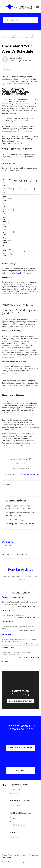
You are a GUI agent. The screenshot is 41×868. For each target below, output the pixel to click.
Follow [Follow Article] (7, 69)
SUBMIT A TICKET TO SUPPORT (20, 748)
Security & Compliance (18, 825)
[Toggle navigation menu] (37, 7)
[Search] (20, 20)
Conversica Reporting (14, 520)
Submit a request (30, 474)
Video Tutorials (15, 806)
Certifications (8, 610)
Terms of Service (21, 855)
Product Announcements (13, 597)
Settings (27, 38)
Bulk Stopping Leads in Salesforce (19, 524)
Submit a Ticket (15, 790)
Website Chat (8, 648)
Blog (11, 821)
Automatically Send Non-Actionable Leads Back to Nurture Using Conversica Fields (19, 640)
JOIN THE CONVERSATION (20, 701)
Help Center (14, 793)
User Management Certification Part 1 (15, 615)
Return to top (8, 484)
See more (6, 662)
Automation (7, 634)
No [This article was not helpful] (25, 464)
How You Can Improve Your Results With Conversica (20, 578)
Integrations (7, 621)
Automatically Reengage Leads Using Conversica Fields (19, 627)
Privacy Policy (7, 855)
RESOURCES (21, 770)
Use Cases (13, 818)
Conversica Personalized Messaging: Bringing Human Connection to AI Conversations (20, 603)
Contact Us (14, 837)
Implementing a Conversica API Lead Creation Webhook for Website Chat (17, 654)
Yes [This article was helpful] (17, 464)
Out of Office (21, 273)
